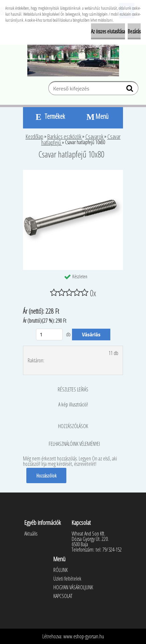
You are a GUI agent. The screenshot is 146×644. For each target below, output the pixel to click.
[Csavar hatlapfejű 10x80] (73, 173)
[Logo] (73, 60)
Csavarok (95, 136)
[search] (130, 90)
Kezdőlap (34, 136)
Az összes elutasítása (108, 31)
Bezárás (134, 31)
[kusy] (49, 335)
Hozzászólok (46, 475)
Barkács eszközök (65, 136)
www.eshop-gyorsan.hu (84, 636)
